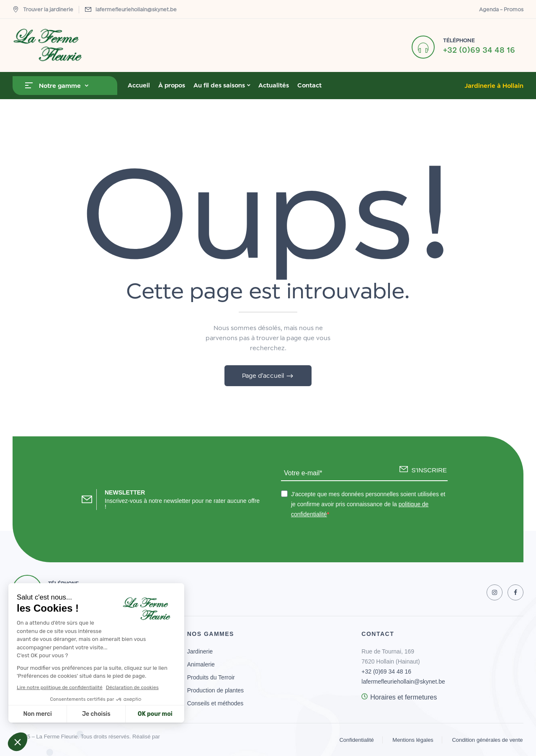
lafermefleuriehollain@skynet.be (136, 9)
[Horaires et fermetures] (365, 696)
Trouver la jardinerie (43, 9)
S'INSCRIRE (429, 470)
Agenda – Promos (501, 9)
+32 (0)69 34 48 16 (479, 50)
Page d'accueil (264, 375)
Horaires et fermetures (403, 697)
